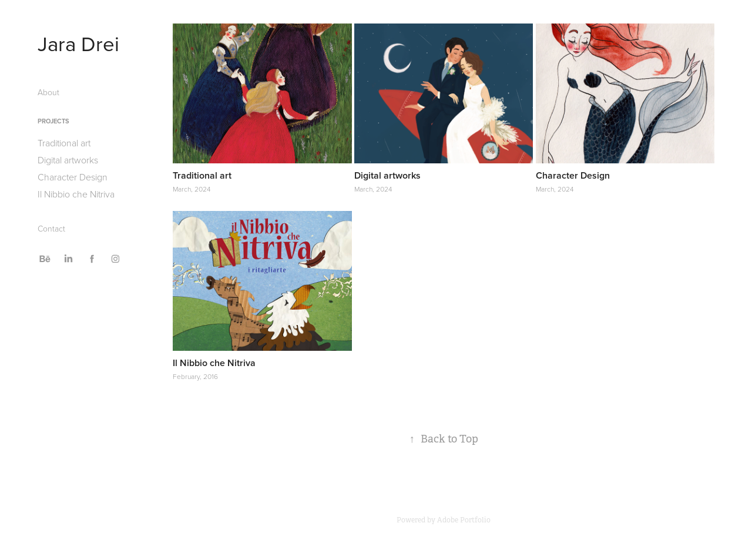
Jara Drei (78, 43)
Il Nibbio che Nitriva (76, 194)
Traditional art (64, 143)
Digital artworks (68, 160)
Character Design (73, 177)
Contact (51, 228)
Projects (53, 121)
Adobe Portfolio (464, 520)
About (48, 92)
